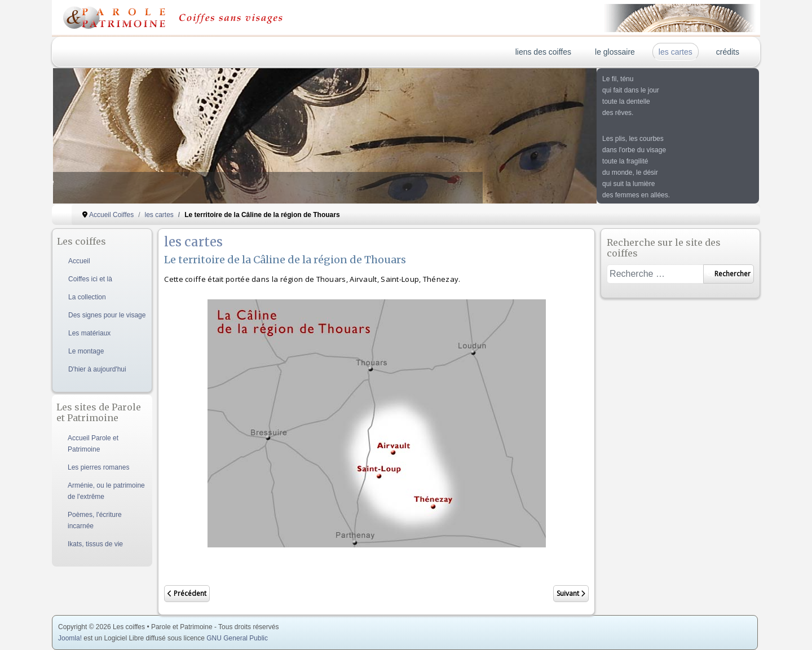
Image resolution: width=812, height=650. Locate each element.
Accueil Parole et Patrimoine (93, 444)
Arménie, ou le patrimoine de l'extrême (106, 491)
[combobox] (655, 274)
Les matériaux (89, 333)
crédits (728, 52)
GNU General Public (237, 638)
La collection (87, 297)
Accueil (79, 261)
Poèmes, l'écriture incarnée (95, 520)
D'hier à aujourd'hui (97, 369)
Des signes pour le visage (107, 315)
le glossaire (615, 52)
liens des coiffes (543, 52)
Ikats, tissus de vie (95, 544)
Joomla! (70, 638)
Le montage (86, 351)
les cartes (676, 52)
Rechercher (729, 274)
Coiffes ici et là (90, 279)
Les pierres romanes (98, 467)
